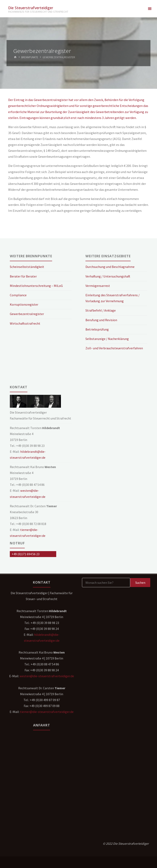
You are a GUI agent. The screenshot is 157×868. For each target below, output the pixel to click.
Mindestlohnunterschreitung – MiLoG (36, 286)
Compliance (18, 295)
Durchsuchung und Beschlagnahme (110, 267)
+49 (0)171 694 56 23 (26, 554)
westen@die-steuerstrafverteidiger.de (47, 676)
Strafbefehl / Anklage (101, 310)
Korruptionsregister (24, 304)
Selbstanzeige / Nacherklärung (107, 339)
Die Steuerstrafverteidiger (31, 8)
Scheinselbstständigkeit (27, 267)
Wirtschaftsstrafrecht (25, 323)
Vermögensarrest (98, 286)
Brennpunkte (30, 57)
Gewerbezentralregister (27, 314)
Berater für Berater (23, 276)
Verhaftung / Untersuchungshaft (108, 276)
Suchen (140, 583)
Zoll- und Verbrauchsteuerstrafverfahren (114, 348)
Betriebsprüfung (97, 329)
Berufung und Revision (101, 320)
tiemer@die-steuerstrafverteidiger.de (47, 712)
